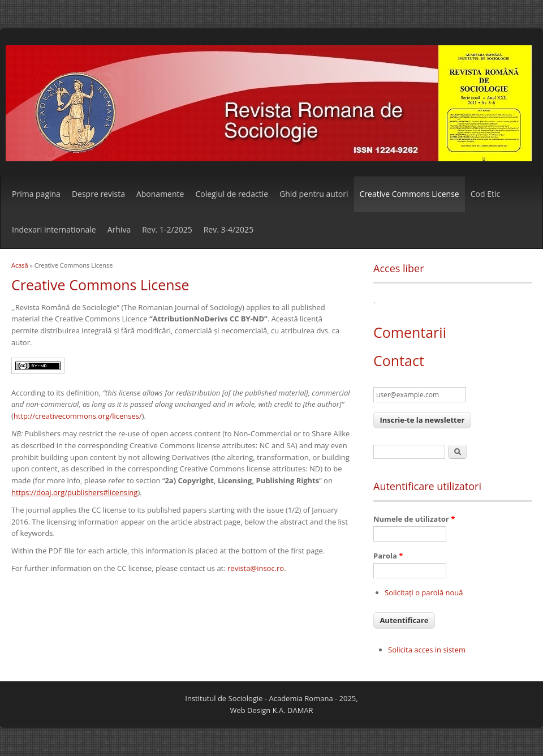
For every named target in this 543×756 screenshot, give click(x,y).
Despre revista (98, 194)
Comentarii (410, 332)
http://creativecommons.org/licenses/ (78, 416)
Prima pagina (36, 194)
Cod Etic (485, 194)
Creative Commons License (410, 194)
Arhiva (119, 229)
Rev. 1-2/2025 (167, 229)
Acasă (20, 265)
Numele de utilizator (414, 519)
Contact (399, 360)
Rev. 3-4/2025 (229, 229)
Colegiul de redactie (232, 194)
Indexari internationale (54, 229)
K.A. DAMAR (293, 710)
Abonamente (160, 194)
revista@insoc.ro (256, 568)
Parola (388, 556)
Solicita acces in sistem (427, 650)
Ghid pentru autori (314, 194)
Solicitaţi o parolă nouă (424, 592)
